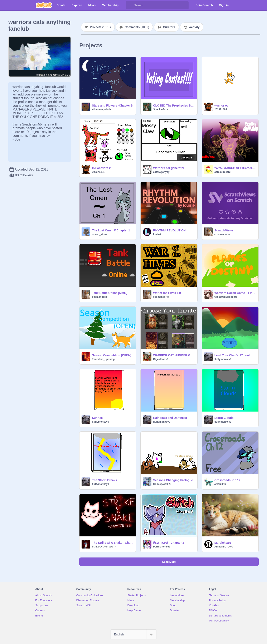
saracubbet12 (222, 172)
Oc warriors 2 (101, 168)
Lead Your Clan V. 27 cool (232, 355)
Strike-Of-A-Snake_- (104, 547)
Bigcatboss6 (161, 359)
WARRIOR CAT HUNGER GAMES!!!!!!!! (174, 355)
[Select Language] (133, 634)
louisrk (157, 234)
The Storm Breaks (105, 480)
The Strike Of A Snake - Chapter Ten (113, 543)
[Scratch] (44, 5)
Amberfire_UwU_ (225, 547)
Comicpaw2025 (162, 484)
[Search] (130, 5)
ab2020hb (220, 484)
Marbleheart (223, 543)
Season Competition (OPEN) (112, 355)
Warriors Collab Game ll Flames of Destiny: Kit (235, 293)
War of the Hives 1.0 (167, 293)
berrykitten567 (162, 547)
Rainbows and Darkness (170, 418)
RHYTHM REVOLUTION (169, 230)
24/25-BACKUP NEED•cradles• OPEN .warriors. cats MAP (235, 168)
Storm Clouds (224, 418)
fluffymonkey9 (223, 359)
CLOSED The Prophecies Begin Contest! (174, 105)
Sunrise (97, 418)
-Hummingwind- (101, 109)
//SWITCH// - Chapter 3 (169, 543)
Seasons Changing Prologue (173, 480)
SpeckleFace (161, 109)
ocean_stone (100, 234)
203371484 (221, 109)
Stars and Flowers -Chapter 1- (113, 105)
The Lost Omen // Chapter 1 (111, 230)
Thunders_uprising (103, 359)
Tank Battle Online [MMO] (110, 293)
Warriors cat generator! (169, 168)
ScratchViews (224, 230)
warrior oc (222, 105)
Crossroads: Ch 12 (227, 480)
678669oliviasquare (226, 297)
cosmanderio (222, 234)
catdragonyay (161, 172)
